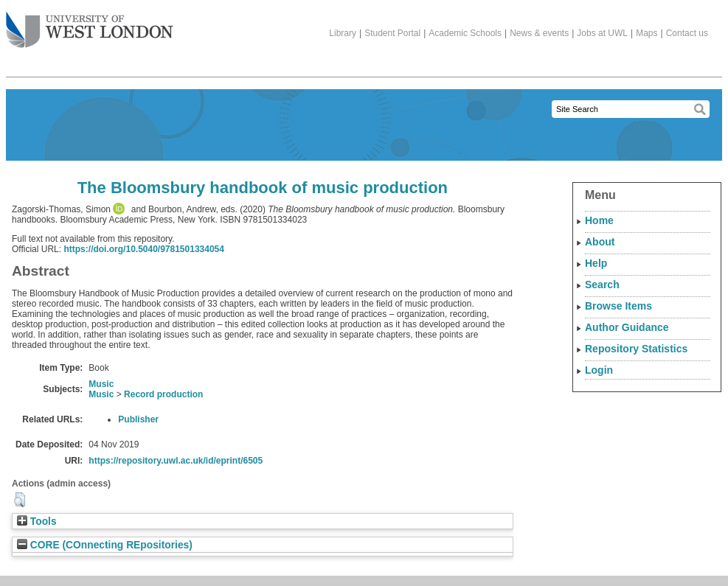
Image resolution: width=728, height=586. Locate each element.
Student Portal (392, 33)
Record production (163, 394)
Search (602, 285)
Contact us (687, 33)
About (600, 242)
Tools (37, 522)
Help (596, 263)
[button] (20, 500)
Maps (646, 33)
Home (599, 220)
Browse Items (618, 306)
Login (599, 370)
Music (101, 384)
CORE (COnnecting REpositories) (105, 545)
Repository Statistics (636, 349)
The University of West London (90, 24)
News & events (539, 33)
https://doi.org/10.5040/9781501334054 (143, 249)
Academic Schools (465, 33)
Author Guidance (627, 327)
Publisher (138, 419)
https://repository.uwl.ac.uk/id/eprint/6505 (176, 461)
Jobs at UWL (602, 33)
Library (343, 33)
